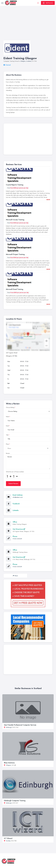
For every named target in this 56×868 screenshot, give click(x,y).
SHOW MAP (28, 337)
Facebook (16, 504)
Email (7, 426)
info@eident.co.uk (18, 497)
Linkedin (16, 510)
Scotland (29, 61)
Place (7, 444)
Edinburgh (9, 727)
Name (8, 417)
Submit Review (13, 484)
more (48, 199)
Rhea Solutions (9, 763)
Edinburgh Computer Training (15, 801)
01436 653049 (17, 539)
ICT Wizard (8, 838)
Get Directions (19, 529)
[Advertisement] (28, 25)
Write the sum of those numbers (15, 472)
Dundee (8, 841)
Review (8, 453)
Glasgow (23, 61)
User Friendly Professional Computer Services (20, 725)
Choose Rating (10, 407)
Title (7, 435)
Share (15, 576)
